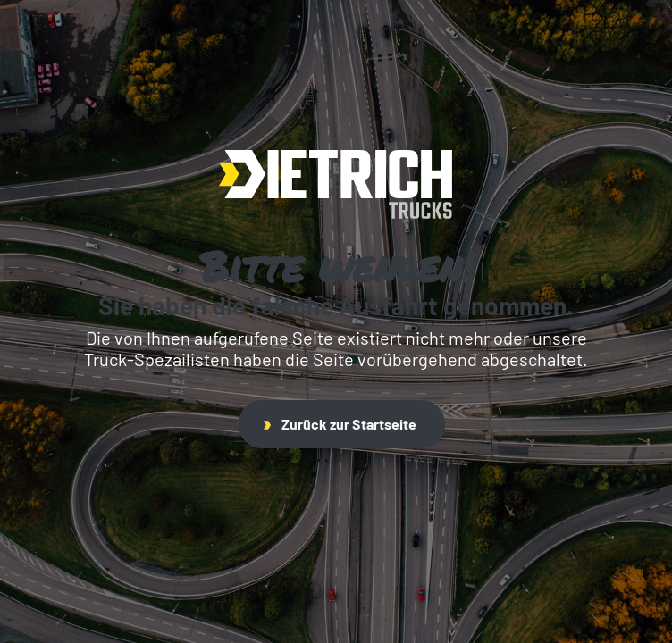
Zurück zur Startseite (340, 424)
